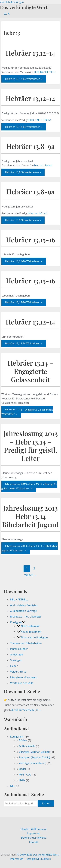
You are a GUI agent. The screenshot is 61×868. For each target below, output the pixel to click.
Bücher (23, 740)
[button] (24, 622)
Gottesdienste (27, 746)
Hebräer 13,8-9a (30, 146)
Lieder (14, 666)
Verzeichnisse (18, 672)
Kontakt (34, 842)
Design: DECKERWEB (39, 859)
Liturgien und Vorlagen (24, 677)
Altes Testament (28, 626)
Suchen (46, 803)
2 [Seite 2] (34, 568)
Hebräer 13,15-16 (30, 240)
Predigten (18, 622)
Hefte (22, 780)
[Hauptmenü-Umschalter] (7, 14)
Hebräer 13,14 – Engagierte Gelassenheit (30, 371)
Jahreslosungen (19, 649)
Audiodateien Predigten (24, 605)
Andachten (17, 655)
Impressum (34, 833)
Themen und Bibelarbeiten (26, 643)
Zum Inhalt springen (12, 2)
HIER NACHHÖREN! (40, 120)
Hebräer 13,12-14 (30, 53)
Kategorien (17, 737)
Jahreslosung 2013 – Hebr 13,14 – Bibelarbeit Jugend (30, 516)
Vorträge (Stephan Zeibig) (34, 752)
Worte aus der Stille (22, 683)
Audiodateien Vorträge (24, 611)
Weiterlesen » (24, 79)
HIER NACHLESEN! (45, 72)
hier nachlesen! (43, 165)
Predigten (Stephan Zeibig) (34, 757)
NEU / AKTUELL (19, 599)
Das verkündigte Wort (24, 7)
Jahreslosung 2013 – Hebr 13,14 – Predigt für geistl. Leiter (31, 446)
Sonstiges (16, 660)
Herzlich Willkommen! (34, 829)
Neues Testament (29, 632)
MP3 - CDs (25, 775)
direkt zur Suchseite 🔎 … (26, 710)
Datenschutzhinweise (34, 838)
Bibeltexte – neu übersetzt (26, 617)
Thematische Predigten (32, 637)
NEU (13, 786)
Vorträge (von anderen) (33, 763)
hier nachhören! (38, 213)
